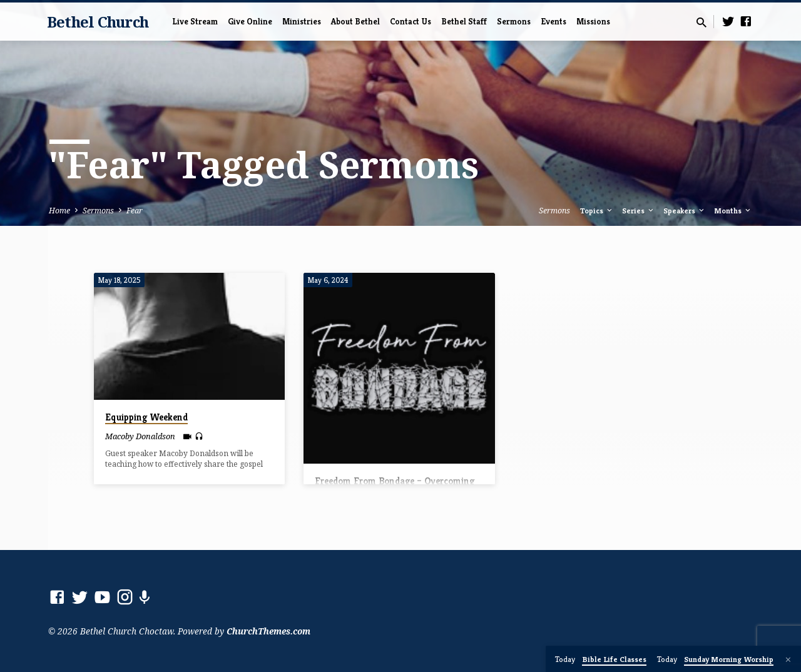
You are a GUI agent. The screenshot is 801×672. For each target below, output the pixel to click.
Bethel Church (98, 22)
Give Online (250, 22)
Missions (593, 22)
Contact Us (411, 22)
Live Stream (195, 22)
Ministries (302, 22)
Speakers (685, 211)
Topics (597, 211)
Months (733, 211)
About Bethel (355, 22)
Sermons (514, 22)
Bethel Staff (464, 22)
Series (639, 211)
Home (59, 211)
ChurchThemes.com (268, 631)
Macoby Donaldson (140, 436)
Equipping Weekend (146, 417)
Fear (135, 211)
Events (554, 22)
